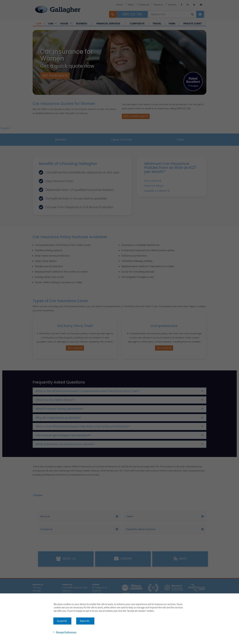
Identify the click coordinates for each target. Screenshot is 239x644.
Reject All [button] (85, 621)
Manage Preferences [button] (66, 632)
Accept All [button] (62, 621)
